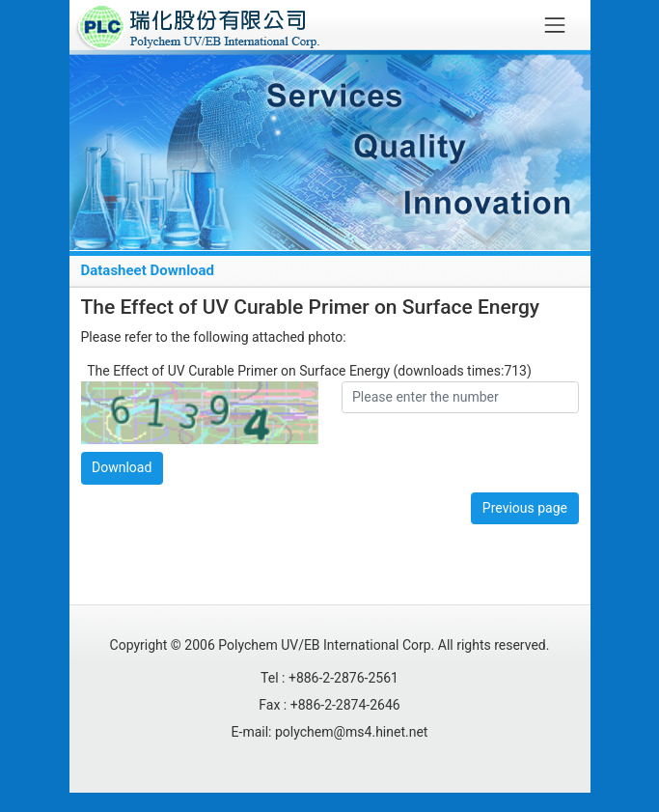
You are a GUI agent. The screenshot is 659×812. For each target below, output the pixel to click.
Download (122, 467)
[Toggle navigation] (554, 25)
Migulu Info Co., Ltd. (371, 759)
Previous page (525, 508)
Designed (275, 759)
